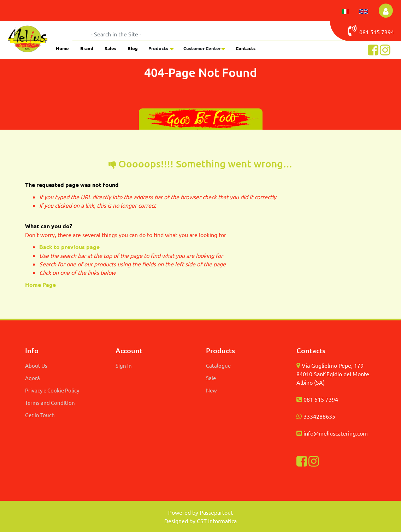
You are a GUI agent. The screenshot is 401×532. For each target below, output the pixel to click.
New (211, 390)
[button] (386, 11)
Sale (211, 378)
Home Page (41, 285)
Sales (110, 48)
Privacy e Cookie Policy (52, 390)
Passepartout (216, 512)
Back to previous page (69, 247)
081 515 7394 (321, 399)
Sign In (124, 365)
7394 (388, 32)
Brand (87, 48)
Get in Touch (40, 415)
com (362, 433)
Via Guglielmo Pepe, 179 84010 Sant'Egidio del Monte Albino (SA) (333, 374)
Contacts (246, 48)
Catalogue (218, 365)
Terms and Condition (50, 403)
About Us (36, 365)
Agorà (33, 378)
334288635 (321, 416)
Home (62, 48)
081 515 (364, 30)
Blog (133, 48)
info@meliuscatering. (330, 433)
